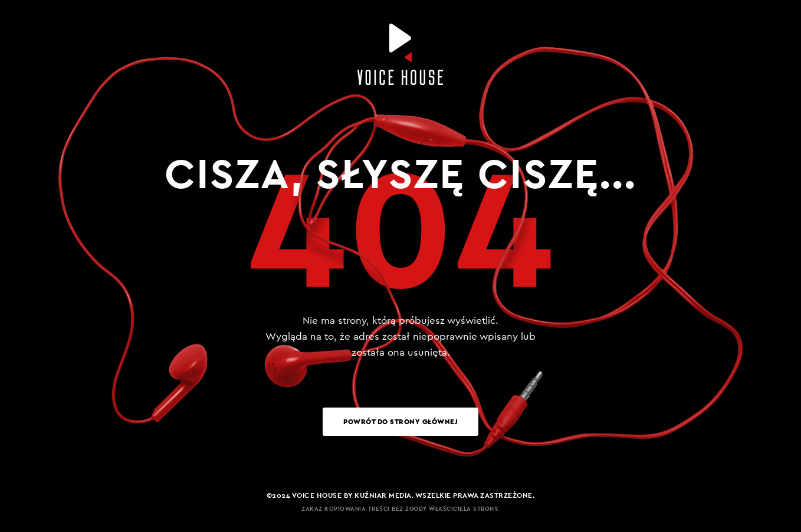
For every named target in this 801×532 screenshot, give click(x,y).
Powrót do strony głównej (400, 421)
